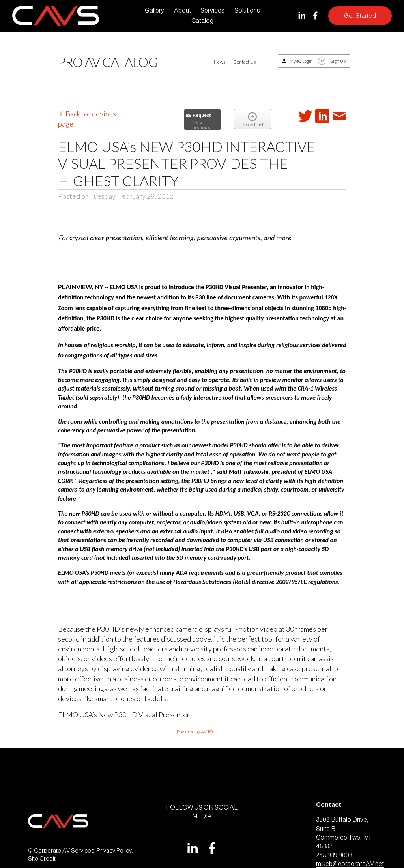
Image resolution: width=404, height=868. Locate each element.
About (182, 10)
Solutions (247, 10)
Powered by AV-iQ (195, 732)
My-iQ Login (301, 61)
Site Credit (42, 859)
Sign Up (338, 61)
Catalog (202, 21)
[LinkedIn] (302, 16)
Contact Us (244, 62)
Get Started (360, 16)
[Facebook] (315, 16)
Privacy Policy (114, 851)
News (220, 62)
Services (212, 10)
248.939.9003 (334, 855)
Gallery (154, 10)
